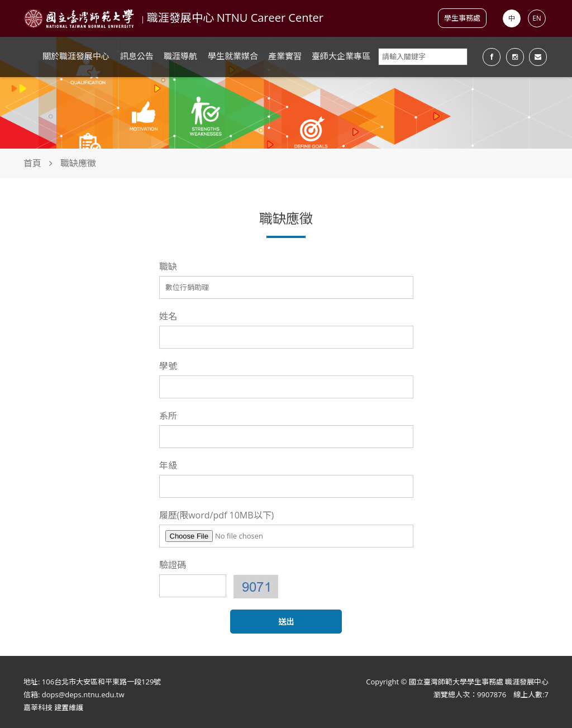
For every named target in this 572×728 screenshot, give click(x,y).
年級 (168, 465)
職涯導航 (180, 56)
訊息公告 (137, 56)
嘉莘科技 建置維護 (53, 707)
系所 (168, 416)
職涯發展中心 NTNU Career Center (235, 18)
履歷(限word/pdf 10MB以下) (217, 515)
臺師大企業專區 (341, 56)
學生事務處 (462, 18)
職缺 (168, 267)
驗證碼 (173, 565)
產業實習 (285, 56)
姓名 (168, 316)
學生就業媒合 (233, 56)
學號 (168, 366)
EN (537, 18)
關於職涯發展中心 (76, 56)
